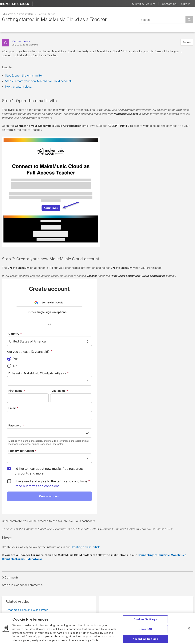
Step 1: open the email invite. (24, 75)
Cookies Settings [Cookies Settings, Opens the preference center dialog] (145, 622)
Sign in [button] (186, 4)
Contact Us (169, 4)
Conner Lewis (21, 41)
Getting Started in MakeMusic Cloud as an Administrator (42, 615)
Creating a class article (86, 547)
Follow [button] (187, 42)
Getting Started (46, 14)
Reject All (145, 632)
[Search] (162, 20)
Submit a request (144, 4)
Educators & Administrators (18, 14)
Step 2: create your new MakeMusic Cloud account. (38, 81)
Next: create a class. (19, 87)
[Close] (189, 631)
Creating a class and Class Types (27, 610)
